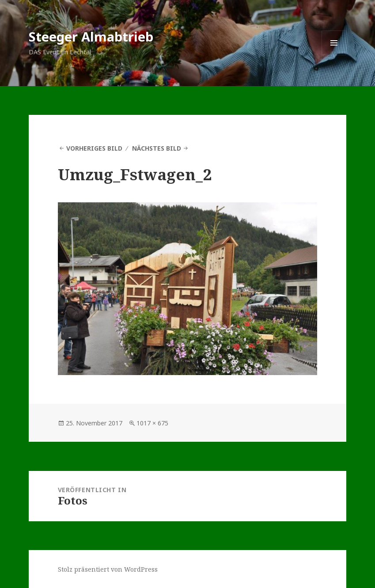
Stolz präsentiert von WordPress (108, 569)
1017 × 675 (152, 423)
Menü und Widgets (334, 55)
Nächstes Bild (157, 148)
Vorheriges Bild (94, 148)
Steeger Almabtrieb (91, 36)
